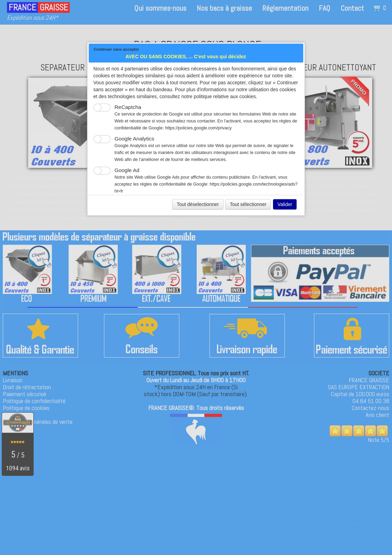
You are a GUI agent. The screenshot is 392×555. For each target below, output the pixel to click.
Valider (285, 204)
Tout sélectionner (248, 204)
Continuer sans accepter (116, 49)
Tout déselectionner (198, 204)
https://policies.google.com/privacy (198, 128)
